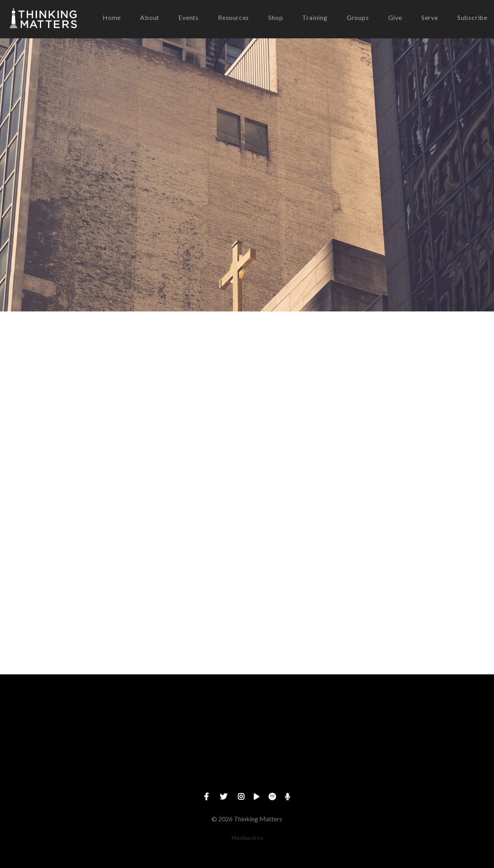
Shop (276, 18)
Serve (430, 18)
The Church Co (247, 838)
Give (395, 18)
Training (315, 18)
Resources (233, 18)
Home (112, 18)
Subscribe (472, 18)
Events (189, 18)
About (150, 18)
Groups (358, 18)
